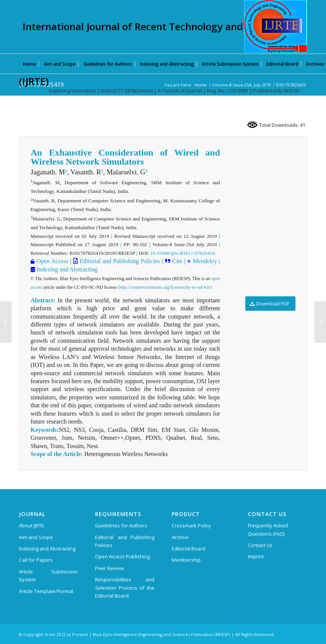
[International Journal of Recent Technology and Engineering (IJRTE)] (276, 26)
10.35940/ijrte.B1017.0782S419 (182, 253)
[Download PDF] (270, 304)
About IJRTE (32, 525)
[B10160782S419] (6, 322)
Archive (180, 537)
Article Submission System (48, 575)
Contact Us (260, 545)
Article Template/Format (46, 591)
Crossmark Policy (191, 525)
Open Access (52, 261)
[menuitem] (29, 64)
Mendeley (204, 261)
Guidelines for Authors (121, 525)
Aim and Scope (36, 537)
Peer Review (109, 568)
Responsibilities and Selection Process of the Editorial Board (125, 588)
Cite (177, 261)
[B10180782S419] (320, 322)
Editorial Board (188, 548)
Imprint (256, 556)
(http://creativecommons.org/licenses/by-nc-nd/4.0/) (165, 287)
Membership (186, 560)
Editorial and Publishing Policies (119, 261)
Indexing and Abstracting (66, 269)
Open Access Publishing (122, 556)
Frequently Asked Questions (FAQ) (268, 529)
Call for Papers (36, 560)
